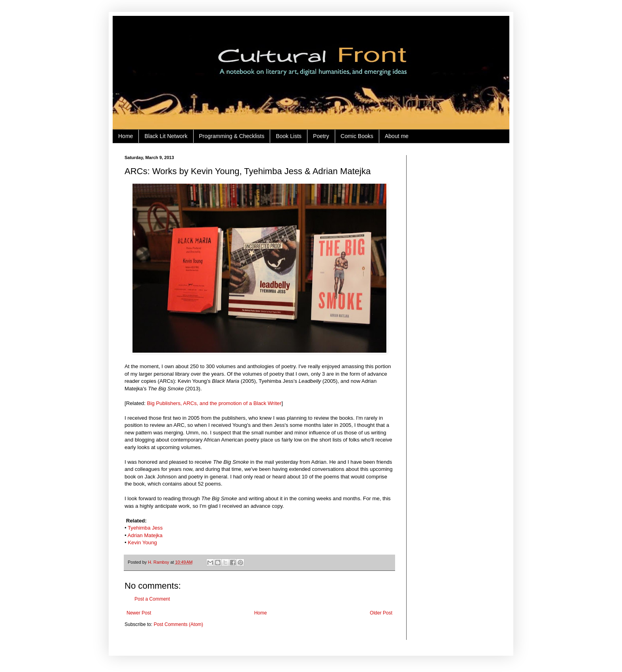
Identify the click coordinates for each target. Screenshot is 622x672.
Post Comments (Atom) (178, 624)
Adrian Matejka (145, 535)
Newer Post (139, 613)
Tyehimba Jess (145, 528)
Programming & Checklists (232, 136)
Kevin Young (142, 542)
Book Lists (289, 136)
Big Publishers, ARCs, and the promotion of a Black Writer (214, 403)
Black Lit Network (166, 136)
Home (126, 136)
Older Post (381, 613)
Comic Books (357, 136)
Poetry (321, 136)
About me (397, 136)
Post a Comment (152, 599)
